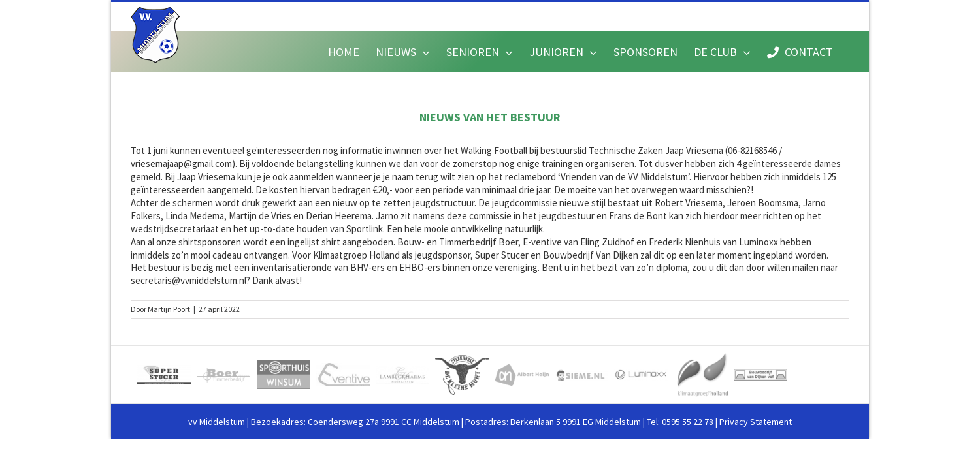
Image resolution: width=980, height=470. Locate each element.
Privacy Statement (756, 422)
